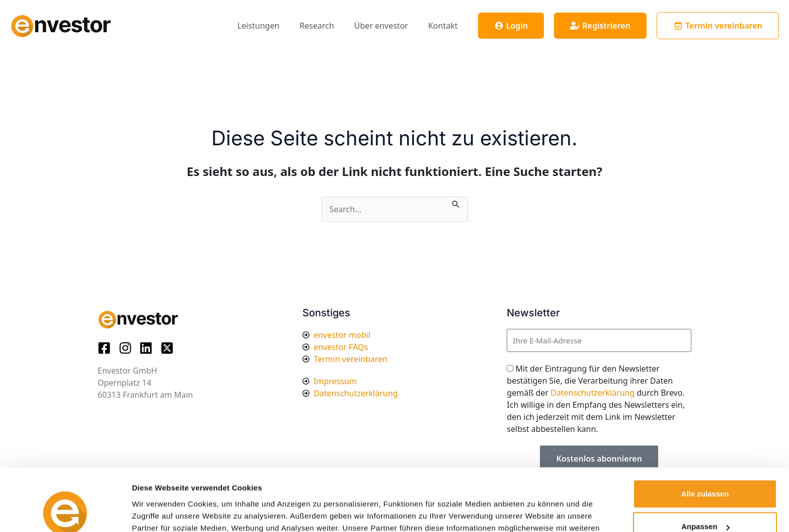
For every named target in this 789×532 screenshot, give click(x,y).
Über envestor (381, 26)
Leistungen (259, 26)
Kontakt (443, 26)
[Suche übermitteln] (456, 203)
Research (317, 26)
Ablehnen (705, 504)
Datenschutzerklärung (593, 393)
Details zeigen (157, 512)
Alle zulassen (705, 438)
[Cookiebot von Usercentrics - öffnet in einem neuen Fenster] (65, 512)
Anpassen (705, 471)
